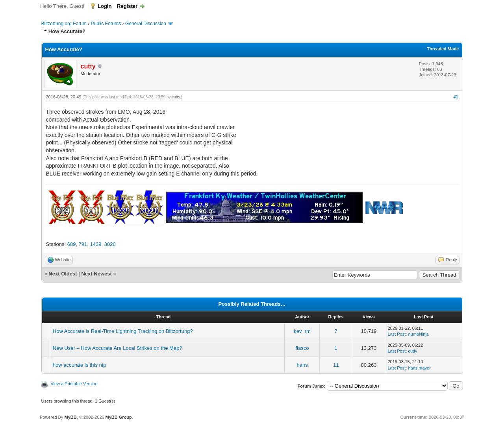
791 (83, 244)
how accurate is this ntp (80, 365)
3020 (110, 244)
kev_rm (302, 331)
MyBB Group (119, 417)
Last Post (397, 334)
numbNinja (418, 334)
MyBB (70, 417)
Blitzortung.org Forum (64, 24)
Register (127, 6)
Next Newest (96, 274)
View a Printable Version (74, 384)
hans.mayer (419, 368)
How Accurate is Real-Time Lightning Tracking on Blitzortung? (123, 331)
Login (105, 6)
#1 (456, 97)
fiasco (302, 348)
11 (336, 365)
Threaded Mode (443, 49)
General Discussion (146, 24)
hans (302, 365)
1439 (96, 244)
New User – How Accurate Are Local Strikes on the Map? (118, 348)
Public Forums (106, 24)
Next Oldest (63, 274)
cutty (176, 97)
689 (72, 244)
